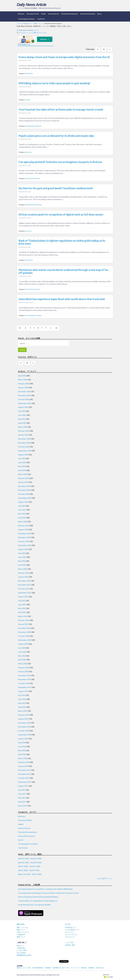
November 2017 (24, 774)
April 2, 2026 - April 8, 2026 (29, 870)
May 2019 (22, 703)
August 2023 (23, 502)
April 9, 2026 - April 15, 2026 (29, 866)
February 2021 (24, 620)
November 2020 (24, 632)
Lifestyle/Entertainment (70, 14)
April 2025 (22, 423)
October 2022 (24, 541)
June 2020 (22, 652)
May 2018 (22, 750)
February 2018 (24, 762)
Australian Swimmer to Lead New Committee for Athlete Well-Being (45, 889)
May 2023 (22, 514)
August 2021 (23, 597)
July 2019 (22, 695)
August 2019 (23, 691)
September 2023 (25, 498)
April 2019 (22, 707)
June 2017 (22, 794)
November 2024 (24, 443)
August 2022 (23, 549)
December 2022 (24, 533)
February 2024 (24, 478)
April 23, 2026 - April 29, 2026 (30, 858)
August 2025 (23, 407)
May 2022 (22, 561)
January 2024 (23, 482)
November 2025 (24, 395)
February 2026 (24, 384)
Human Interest (53, 14)
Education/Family (33, 14)
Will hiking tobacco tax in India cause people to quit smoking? (55, 83)
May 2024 (22, 466)
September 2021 (25, 593)
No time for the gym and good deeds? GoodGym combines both (56, 188)
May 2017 (22, 798)
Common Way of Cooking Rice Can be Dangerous (38, 901)
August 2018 (23, 739)
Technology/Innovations (26, 19)
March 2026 (23, 380)
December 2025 (24, 391)
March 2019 (23, 711)
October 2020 (24, 636)
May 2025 (22, 419)
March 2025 (23, 427)
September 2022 (25, 545)
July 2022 (22, 553)
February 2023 (24, 526)
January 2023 (23, 529)
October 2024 (24, 447)
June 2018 (22, 746)
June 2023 (22, 510)
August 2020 (23, 644)
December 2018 (24, 723)
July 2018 (22, 743)
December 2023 (24, 486)
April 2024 (22, 470)
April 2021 (22, 612)
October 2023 (24, 494)
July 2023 (22, 506)
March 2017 (23, 806)
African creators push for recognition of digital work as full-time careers (61, 214)
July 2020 (22, 648)
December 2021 (24, 581)
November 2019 (24, 679)
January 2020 (23, 671)
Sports (99, 14)
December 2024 (24, 439)
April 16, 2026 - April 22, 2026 (30, 862)
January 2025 (23, 435)
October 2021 (24, 589)
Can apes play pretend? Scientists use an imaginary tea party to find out (60, 162)
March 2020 (23, 664)
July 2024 (22, 458)
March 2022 (23, 569)
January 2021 (23, 624)
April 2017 (22, 802)
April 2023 (22, 518)
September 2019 (25, 687)
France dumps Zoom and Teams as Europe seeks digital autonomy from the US (64, 57)
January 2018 (23, 766)
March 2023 (23, 522)
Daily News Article (31, 5)
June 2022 (22, 557)
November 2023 (24, 490)
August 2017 (23, 786)
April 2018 (22, 754)
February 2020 (24, 668)
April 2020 (22, 660)
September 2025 (25, 403)
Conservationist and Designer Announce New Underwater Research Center (48, 893)
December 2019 (24, 675)
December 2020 (24, 628)
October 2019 (24, 683)
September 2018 (25, 735)
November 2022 (24, 537)
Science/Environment (88, 14)
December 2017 (24, 770)
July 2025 (22, 411)
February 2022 (24, 573)
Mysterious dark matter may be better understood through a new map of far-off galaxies (64, 271)
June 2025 (22, 415)
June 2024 (22, 462)
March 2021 (23, 616)
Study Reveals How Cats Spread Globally (34, 905)
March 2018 (23, 758)
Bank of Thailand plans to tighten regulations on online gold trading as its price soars (62, 242)
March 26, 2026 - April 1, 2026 (30, 874)
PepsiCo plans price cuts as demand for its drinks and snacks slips (56, 136)
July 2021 (22, 601)
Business (21, 14)
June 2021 (22, 604)
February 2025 (24, 431)
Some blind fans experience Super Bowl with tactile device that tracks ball (62, 299)
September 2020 (25, 640)
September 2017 (25, 782)
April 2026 (22, 376)
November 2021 (24, 585)
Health (43, 14)
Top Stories (41, 19)
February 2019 (24, 715)
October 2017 (24, 778)
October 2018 (24, 731)
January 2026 (23, 387)
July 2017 (22, 790)
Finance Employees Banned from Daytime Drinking (38, 897)
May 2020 (22, 656)
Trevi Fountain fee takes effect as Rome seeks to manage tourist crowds (61, 109)
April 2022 (22, 565)
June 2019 (22, 699)
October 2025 (24, 399)
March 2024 (23, 474)
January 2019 (23, 719)
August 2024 (23, 455)
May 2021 (22, 608)
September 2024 (25, 451)
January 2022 (23, 577)
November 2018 (24, 727)
